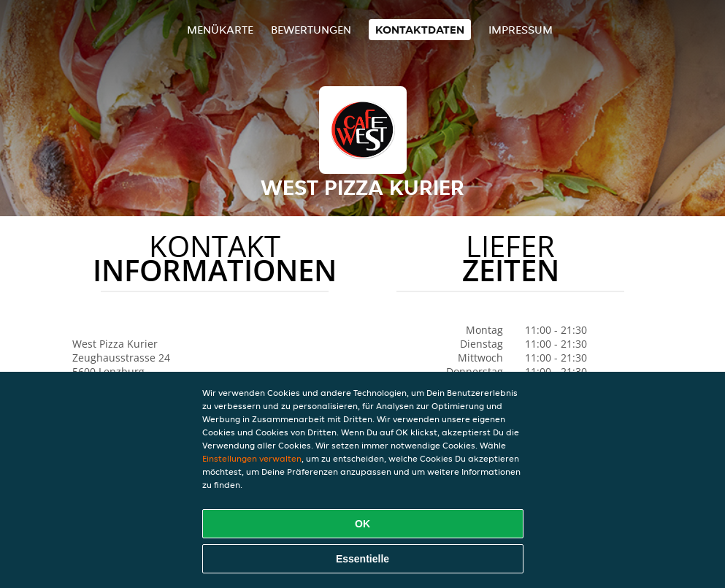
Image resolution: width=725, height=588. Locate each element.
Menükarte (220, 30)
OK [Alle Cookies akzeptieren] (362, 524)
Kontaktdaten (420, 30)
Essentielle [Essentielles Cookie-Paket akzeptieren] (362, 559)
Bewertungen (311, 30)
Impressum (521, 30)
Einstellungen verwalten (252, 458)
